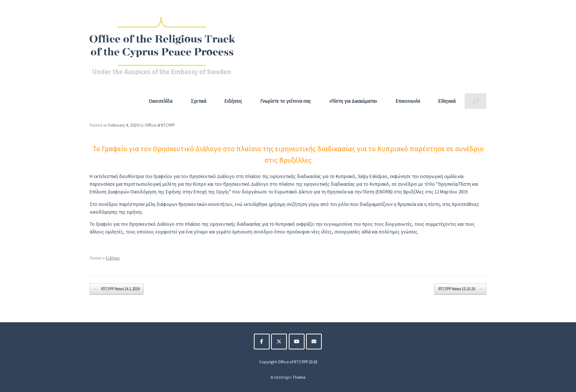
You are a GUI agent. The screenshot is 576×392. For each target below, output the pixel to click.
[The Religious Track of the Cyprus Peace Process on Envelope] (314, 342)
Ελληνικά (447, 101)
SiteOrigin (283, 377)
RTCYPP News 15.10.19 (460, 289)
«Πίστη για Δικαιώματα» (353, 101)
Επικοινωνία (408, 101)
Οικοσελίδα (161, 101)
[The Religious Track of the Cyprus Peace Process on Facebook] (262, 342)
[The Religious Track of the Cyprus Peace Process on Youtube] (297, 342)
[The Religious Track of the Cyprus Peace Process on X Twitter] (279, 342)
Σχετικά (198, 101)
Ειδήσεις (233, 101)
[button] (476, 101)
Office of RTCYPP (160, 125)
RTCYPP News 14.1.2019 (117, 289)
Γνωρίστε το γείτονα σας (286, 101)
